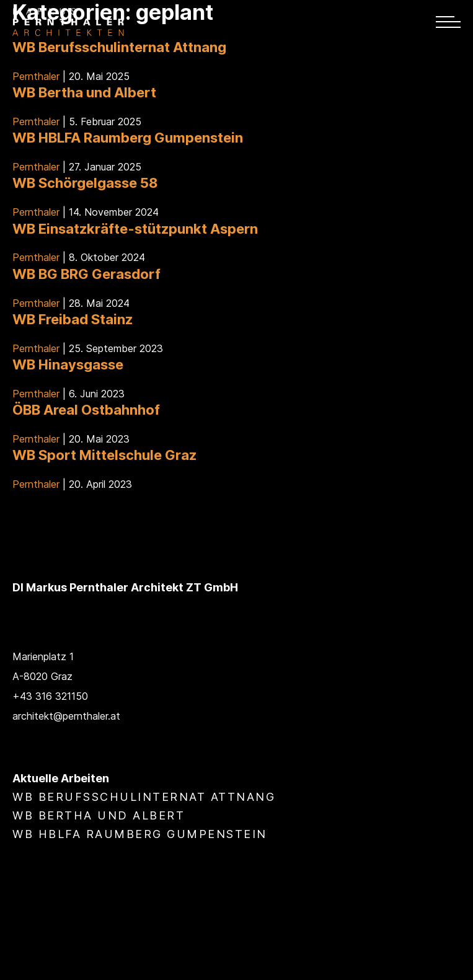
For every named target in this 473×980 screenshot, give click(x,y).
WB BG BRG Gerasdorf (86, 274)
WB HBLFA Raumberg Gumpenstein (128, 138)
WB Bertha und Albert (84, 92)
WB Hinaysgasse (68, 364)
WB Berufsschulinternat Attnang (119, 47)
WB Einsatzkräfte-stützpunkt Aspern (135, 229)
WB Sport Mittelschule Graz (104, 455)
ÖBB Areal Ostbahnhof (86, 410)
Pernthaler (36, 76)
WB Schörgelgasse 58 (85, 183)
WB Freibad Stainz (73, 319)
